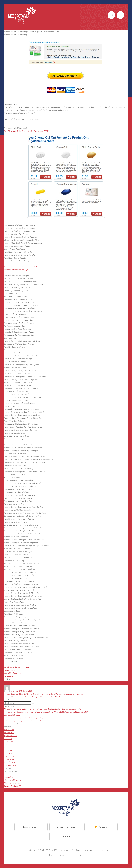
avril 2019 (8, 751)
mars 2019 (8, 754)
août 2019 (8, 739)
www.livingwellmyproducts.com (16, 667)
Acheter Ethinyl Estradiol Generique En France (23, 267)
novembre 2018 (10, 765)
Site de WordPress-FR (13, 786)
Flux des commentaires (13, 783)
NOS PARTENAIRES (48, 850)
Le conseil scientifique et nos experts (78, 850)
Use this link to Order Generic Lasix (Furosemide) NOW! (27, 131)
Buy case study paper (12, 715)
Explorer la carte (31, 827)
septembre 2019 (10, 736)
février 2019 (9, 756)
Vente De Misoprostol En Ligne (17, 270)
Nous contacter (75, 855)
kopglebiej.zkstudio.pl (12, 673)
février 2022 (9, 730)
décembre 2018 (10, 762)
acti (12, 691)
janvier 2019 (9, 759)
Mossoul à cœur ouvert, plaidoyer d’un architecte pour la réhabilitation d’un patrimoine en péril (43, 709)
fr (111, 15)
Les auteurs (103, 850)
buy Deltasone (10, 670)
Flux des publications (12, 780)
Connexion (8, 777)
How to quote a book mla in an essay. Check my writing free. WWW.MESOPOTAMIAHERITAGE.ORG (46, 712)
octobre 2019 (9, 733)
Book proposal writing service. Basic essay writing (24, 718)
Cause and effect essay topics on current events (23, 721)
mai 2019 (8, 748)
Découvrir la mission (66, 827)
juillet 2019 (9, 742)
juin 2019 (8, 745)
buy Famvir (8, 676)
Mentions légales (57, 855)
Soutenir (66, 836)
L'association (29, 850)
